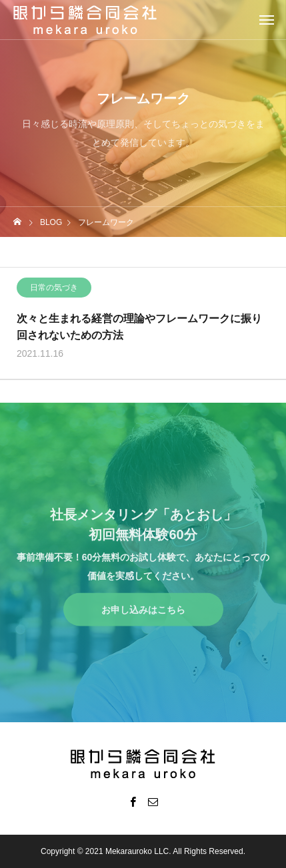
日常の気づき (54, 289)
